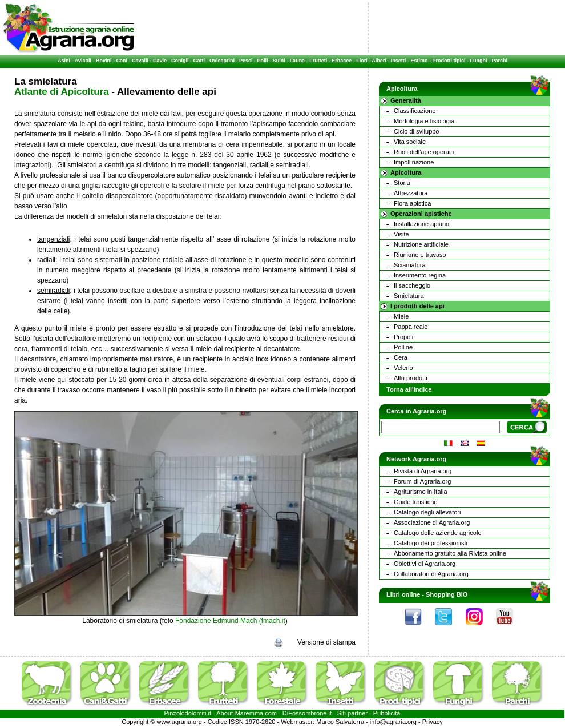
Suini (279, 61)
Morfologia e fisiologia (424, 121)
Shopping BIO (447, 594)
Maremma (249, 713)
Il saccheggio (412, 285)
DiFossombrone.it (307, 713)
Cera (401, 357)
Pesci (246, 61)
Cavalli (140, 61)
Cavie (160, 61)
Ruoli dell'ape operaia (424, 152)
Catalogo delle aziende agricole (438, 533)
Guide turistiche (415, 502)
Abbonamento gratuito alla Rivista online (450, 553)
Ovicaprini (222, 61)
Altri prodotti (411, 378)
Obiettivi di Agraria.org (425, 564)
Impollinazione (414, 162)
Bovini (104, 61)
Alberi (379, 61)
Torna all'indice (409, 389)
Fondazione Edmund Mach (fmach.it (230, 621)
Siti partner (352, 713)
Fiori (362, 61)
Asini (64, 61)
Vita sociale (410, 142)
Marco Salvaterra (340, 722)
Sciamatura (410, 265)
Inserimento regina (420, 275)
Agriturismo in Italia (421, 492)
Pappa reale (411, 327)
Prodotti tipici (449, 61)
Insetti (399, 61)
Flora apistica (412, 203)
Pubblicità (387, 713)
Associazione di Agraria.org (432, 522)
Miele (401, 316)
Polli (263, 61)
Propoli (403, 337)
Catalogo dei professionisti (431, 543)
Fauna (298, 61)
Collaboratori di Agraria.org (431, 574)
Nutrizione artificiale (421, 244)
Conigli (180, 61)
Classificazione (415, 111)
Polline (403, 347)
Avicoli (83, 61)
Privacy (433, 722)
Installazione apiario (421, 224)
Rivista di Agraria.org (423, 471)
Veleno (403, 368)
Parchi (499, 61)
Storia (402, 183)
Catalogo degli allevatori (427, 512)
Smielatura (409, 296)
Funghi (478, 61)
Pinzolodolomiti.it (188, 713)
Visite (401, 234)
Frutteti (318, 61)
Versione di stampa (326, 642)
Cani (122, 61)
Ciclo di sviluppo (416, 131)
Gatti (199, 61)
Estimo (419, 61)
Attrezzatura (411, 193)
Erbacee (342, 61)
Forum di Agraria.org (422, 481)
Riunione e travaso (420, 255)
